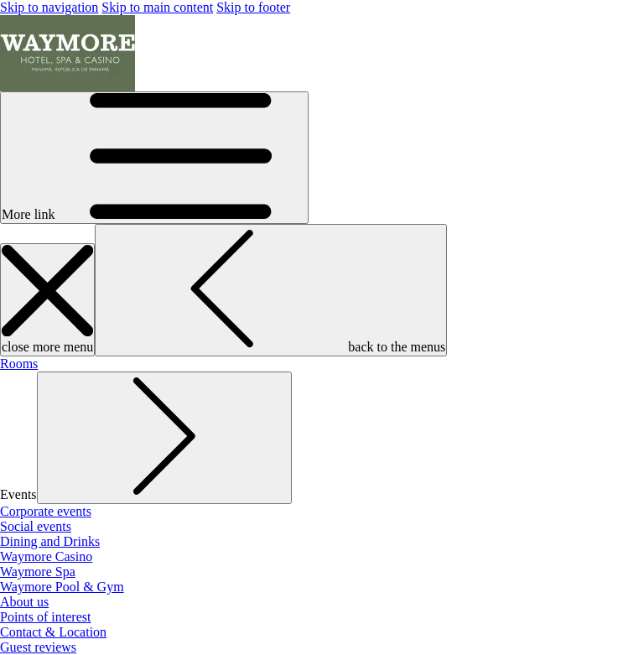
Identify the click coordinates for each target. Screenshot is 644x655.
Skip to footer (253, 7)
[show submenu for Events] (164, 438)
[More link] (154, 158)
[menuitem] (19, 364)
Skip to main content (157, 7)
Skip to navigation (49, 7)
